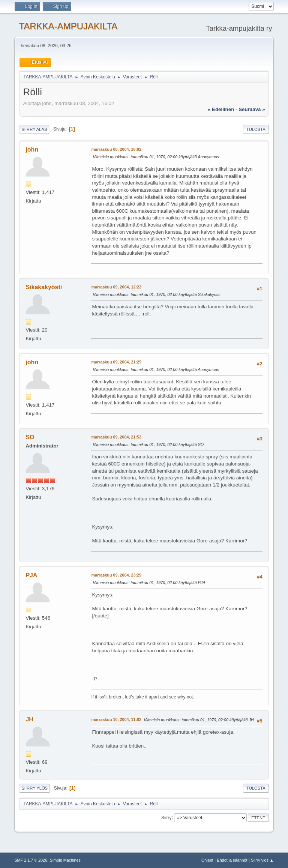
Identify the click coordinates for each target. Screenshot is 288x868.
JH (29, 719)
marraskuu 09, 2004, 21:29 (116, 362)
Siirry (166, 817)
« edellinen (221, 109)
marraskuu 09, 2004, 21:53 (116, 437)
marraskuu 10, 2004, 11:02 (116, 719)
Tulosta (256, 129)
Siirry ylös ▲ (262, 860)
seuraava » (252, 109)
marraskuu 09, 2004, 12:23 (116, 287)
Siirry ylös (34, 788)
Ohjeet (207, 860)
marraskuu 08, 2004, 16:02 (116, 149)
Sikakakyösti (44, 287)
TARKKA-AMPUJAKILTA (68, 26)
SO (30, 437)
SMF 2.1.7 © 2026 (31, 860)
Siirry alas (34, 129)
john (32, 149)
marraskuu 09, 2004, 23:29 (116, 575)
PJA (31, 575)
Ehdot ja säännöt (232, 860)
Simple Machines (65, 860)
